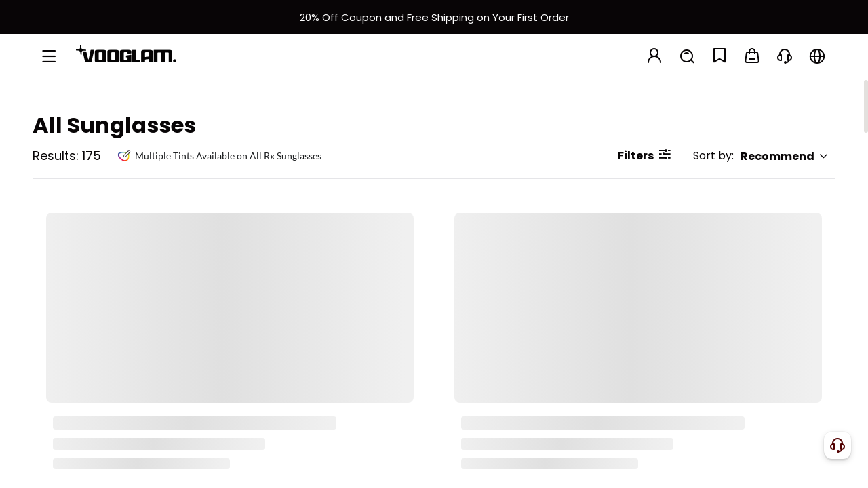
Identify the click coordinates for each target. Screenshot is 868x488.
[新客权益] (434, 17)
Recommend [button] (785, 156)
